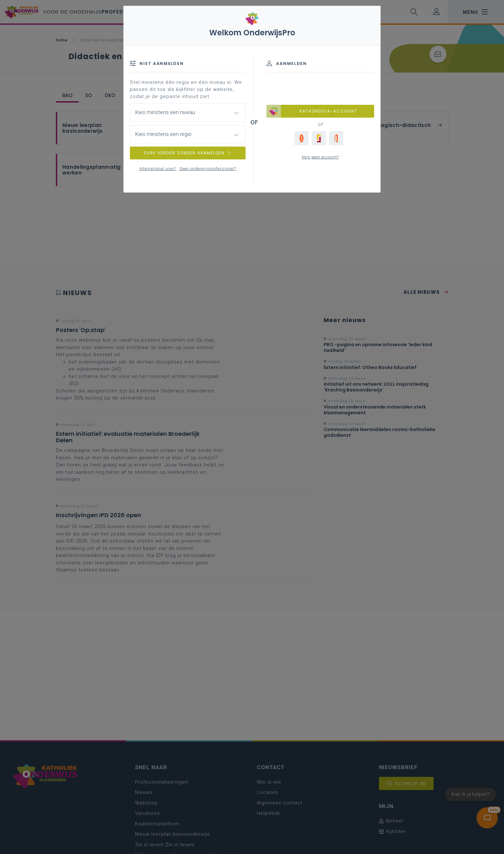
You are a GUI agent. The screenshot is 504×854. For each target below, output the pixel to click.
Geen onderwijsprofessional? (208, 169)
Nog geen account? (320, 157)
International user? (158, 169)
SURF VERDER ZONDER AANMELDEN (188, 153)
